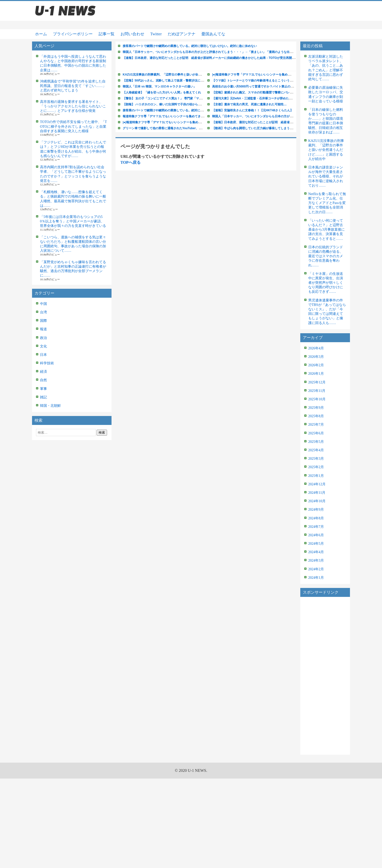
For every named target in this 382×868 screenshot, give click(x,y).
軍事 (43, 389)
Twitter (156, 34)
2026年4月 (316, 348)
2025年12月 (317, 382)
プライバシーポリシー (73, 34)
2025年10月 (317, 399)
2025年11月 (317, 391)
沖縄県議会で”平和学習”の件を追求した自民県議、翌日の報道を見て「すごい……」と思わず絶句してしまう (73, 86)
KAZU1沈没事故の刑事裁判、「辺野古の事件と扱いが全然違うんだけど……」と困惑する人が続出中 (326, 150)
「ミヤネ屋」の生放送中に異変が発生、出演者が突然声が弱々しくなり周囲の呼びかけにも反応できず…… (326, 283)
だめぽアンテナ (182, 34)
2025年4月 (316, 450)
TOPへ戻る (131, 162)
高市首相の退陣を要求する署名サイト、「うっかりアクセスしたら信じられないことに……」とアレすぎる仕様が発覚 (73, 106)
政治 (43, 338)
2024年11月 (317, 493)
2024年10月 (317, 501)
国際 (43, 321)
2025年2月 (316, 467)
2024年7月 (316, 527)
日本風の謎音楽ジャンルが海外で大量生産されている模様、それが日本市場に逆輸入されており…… (326, 176)
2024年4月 (316, 552)
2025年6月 (316, 433)
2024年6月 (316, 535)
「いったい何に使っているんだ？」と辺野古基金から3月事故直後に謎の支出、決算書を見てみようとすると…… (326, 230)
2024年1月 (316, 578)
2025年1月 (316, 476)
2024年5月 (316, 544)
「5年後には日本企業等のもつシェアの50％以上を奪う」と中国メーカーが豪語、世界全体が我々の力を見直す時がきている (73, 221)
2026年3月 (316, 357)
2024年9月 (316, 510)
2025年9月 (316, 408)
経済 (43, 372)
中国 (43, 304)
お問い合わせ (132, 34)
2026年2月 (316, 365)
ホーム (41, 34)
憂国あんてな (213, 34)
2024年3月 (316, 560)
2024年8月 (316, 518)
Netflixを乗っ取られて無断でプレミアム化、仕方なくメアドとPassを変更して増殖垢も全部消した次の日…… (327, 203)
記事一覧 (107, 34)
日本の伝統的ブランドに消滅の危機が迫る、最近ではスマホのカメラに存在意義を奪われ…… (326, 256)
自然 (43, 380)
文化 (43, 346)
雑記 (43, 397)
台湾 (43, 312)
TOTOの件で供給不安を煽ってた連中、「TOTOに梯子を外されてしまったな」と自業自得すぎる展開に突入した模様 (73, 126)
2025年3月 (316, 459)
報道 (43, 329)
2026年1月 (316, 374)
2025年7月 (316, 425)
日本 (43, 355)
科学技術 (47, 363)
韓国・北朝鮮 (50, 406)
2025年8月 (316, 416)
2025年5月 (316, 442)
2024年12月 (317, 484)
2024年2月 (316, 569)
